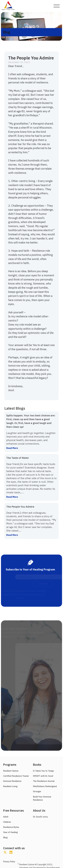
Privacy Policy (9, 862)
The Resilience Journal (44, 781)
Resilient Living (10, 786)
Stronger (37, 791)
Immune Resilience (12, 781)
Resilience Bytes (11, 827)
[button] (57, 6)
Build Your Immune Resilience (42, 798)
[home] (8, 6)
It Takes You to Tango (43, 771)
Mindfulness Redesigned (45, 786)
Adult (6, 817)
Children (7, 822)
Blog (5, 837)
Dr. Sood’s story (40, 817)
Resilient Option (11, 771)
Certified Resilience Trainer (16, 776)
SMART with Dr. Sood (43, 776)
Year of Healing (10, 832)
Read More (12, 448)
